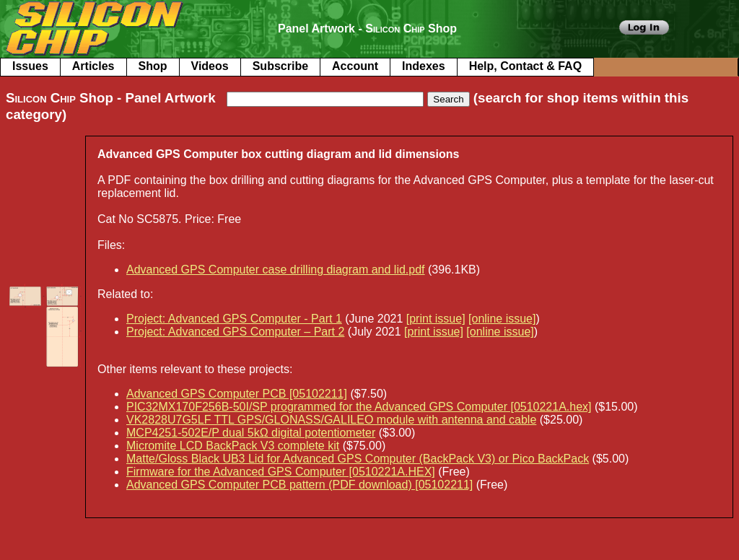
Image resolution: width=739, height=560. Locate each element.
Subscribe (280, 66)
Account (355, 66)
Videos (210, 66)
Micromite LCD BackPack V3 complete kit (233, 446)
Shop (153, 66)
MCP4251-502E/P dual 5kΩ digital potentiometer (251, 433)
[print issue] (436, 319)
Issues (30, 66)
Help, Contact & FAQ (525, 66)
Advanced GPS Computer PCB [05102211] (237, 394)
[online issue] (502, 319)
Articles (93, 66)
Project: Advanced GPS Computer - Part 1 (234, 319)
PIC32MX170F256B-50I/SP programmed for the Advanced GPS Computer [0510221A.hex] (359, 407)
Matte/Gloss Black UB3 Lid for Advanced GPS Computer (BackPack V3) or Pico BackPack (358, 459)
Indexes (424, 66)
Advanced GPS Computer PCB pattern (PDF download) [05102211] (299, 485)
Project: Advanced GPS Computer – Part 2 (235, 332)
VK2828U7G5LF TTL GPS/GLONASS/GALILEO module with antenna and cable (331, 420)
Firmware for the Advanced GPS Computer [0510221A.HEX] (281, 472)
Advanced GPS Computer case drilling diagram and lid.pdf (276, 270)
